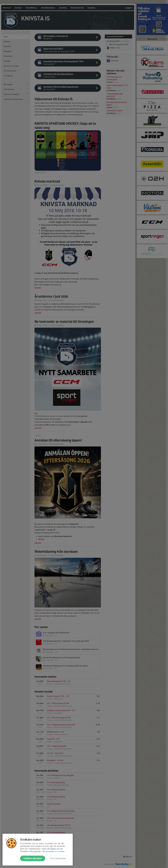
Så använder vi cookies (53, 851)
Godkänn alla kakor (33, 858)
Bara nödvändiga (58, 858)
